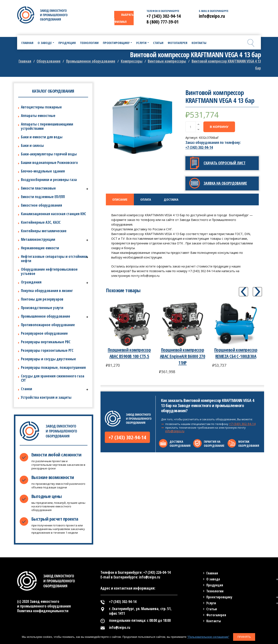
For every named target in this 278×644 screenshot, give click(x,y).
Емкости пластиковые (38, 188)
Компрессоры (132, 61)
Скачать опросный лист (225, 163)
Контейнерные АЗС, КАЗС (41, 222)
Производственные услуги (42, 308)
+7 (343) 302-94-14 (199, 147)
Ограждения (31, 282)
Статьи (212, 609)
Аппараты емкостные (38, 116)
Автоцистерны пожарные (41, 107)
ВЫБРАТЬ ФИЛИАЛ (124, 18)
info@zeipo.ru (175, 431)
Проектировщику (219, 597)
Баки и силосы (32, 145)
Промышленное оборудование (91, 61)
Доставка (171, 199)
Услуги (211, 603)
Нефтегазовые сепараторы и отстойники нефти (54, 259)
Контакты (214, 621)
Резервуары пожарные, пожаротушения (53, 367)
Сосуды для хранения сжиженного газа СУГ (53, 378)
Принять (244, 637)
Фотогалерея (216, 615)
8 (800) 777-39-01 (163, 22)
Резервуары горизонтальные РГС (47, 350)
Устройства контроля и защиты (46, 397)
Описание (120, 199)
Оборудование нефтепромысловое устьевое (49, 271)
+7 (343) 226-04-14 (157, 572)
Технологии (215, 591)
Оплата (146, 199)
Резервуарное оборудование (44, 333)
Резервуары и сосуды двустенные (48, 359)
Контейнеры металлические (44, 231)
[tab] (120, 199)
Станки (27, 389)
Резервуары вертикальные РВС (46, 342)
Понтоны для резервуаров (42, 299)
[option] (143, 125)
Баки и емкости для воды (42, 137)
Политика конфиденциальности (43, 611)
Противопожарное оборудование (48, 325)
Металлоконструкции (38, 239)
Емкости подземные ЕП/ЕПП (43, 197)
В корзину (219, 127)
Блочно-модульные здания (43, 171)
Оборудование (49, 61)
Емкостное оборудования (41, 205)
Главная (25, 61)
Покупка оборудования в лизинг (47, 291)
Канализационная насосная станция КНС (53, 214)
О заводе (213, 579)
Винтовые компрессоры (167, 61)
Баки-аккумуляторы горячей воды (49, 154)
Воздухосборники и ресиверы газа (49, 180)
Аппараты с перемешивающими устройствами (47, 126)
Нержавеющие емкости (40, 248)
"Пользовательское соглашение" (208, 637)
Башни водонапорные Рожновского (49, 163)
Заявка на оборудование (225, 183)
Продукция (215, 585)
